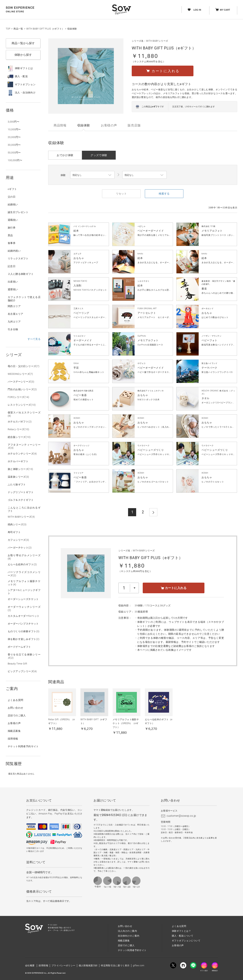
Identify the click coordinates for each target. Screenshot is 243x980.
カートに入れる (174, 588)
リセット (121, 194)
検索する (164, 194)
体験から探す (23, 55)
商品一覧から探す (23, 43)
